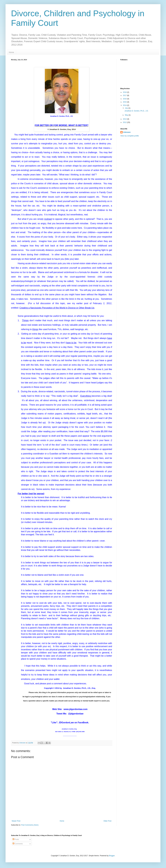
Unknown (127, 132)
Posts (16, 839)
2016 (125, 99)
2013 (125, 119)
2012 (125, 122)
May (127, 115)
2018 (125, 92)
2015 (125, 102)
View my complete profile (130, 136)
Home (11, 52)
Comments (18, 844)
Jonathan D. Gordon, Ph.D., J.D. (136, 111)
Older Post (107, 821)
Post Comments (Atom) (30, 825)
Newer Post (16, 821)
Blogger (112, 856)
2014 (125, 105)
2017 (125, 95)
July (127, 108)
